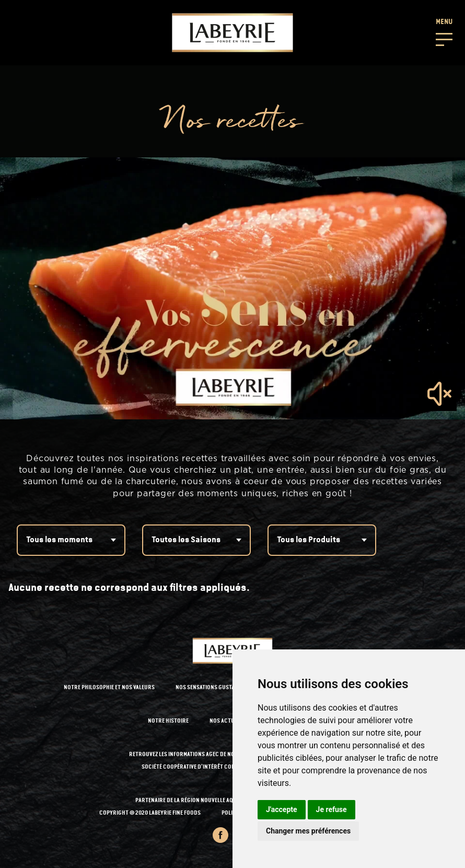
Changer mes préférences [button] (308, 831)
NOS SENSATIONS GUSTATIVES (212, 688)
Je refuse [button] (332, 809)
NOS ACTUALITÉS (230, 721)
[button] (444, 31)
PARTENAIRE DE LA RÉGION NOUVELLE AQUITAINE (194, 801)
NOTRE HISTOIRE (168, 721)
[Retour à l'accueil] (233, 33)
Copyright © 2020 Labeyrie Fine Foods (150, 813)
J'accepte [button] (282, 809)
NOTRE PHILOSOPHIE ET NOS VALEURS (109, 688)
